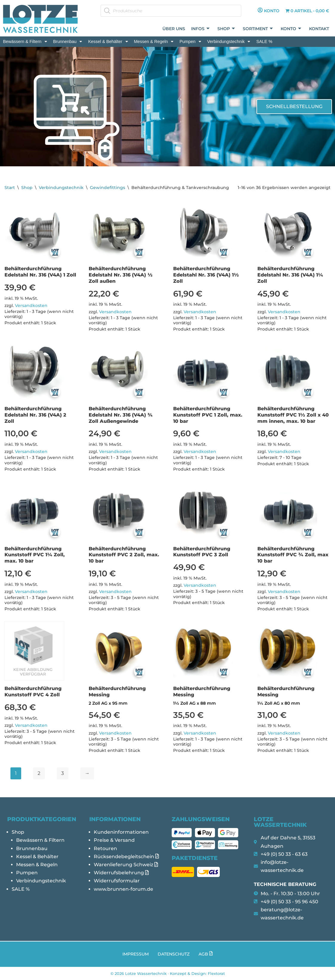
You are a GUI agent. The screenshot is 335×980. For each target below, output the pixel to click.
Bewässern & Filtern (25, 42)
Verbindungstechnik (229, 42)
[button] (25, 42)
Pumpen (190, 42)
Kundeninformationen (121, 832)
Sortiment (258, 29)
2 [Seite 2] (39, 773)
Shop (226, 29)
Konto (291, 29)
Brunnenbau (68, 42)
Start (10, 188)
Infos (200, 29)
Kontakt (319, 29)
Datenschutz (174, 954)
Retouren (105, 848)
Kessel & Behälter (108, 42)
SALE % (264, 42)
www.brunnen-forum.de (123, 889)
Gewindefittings (107, 188)
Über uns (174, 29)
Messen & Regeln (154, 42)
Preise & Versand (114, 840)
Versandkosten (31, 305)
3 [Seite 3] (63, 773)
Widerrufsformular (117, 881)
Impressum (136, 954)
